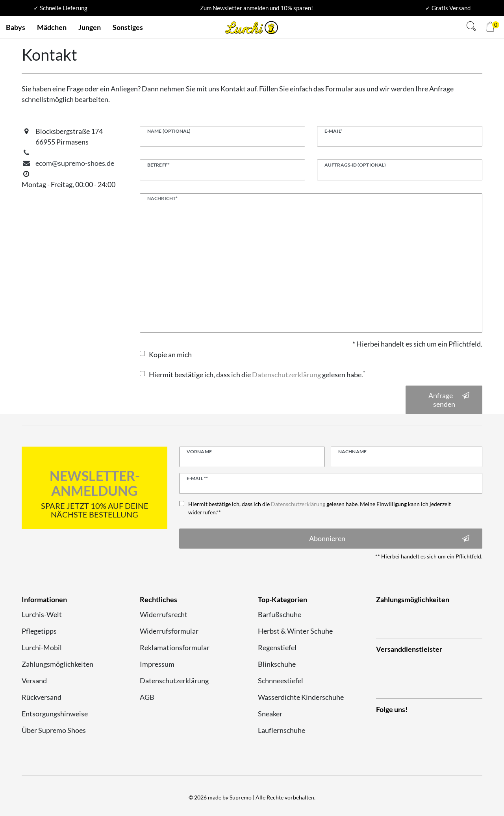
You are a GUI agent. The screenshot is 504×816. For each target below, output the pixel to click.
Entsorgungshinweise (55, 714)
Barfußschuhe (280, 614)
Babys (16, 27)
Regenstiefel (277, 647)
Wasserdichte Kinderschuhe (301, 697)
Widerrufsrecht (164, 614)
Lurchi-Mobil (42, 647)
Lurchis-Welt (42, 614)
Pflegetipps (39, 631)
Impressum (157, 664)
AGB (147, 697)
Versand (34, 681)
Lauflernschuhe (282, 730)
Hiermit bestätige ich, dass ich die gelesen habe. (257, 375)
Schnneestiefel (281, 681)
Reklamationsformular (175, 647)
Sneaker (270, 714)
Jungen (90, 27)
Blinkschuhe (277, 664)
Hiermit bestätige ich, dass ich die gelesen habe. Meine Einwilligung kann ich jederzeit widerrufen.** (320, 508)
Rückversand (42, 697)
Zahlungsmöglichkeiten (57, 664)
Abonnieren (389, 539)
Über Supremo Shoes (54, 730)
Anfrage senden (449, 400)
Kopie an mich (170, 354)
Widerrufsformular (169, 631)
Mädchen (52, 27)
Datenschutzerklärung (174, 681)
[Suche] (471, 27)
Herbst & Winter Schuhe (295, 631)
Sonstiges (128, 27)
